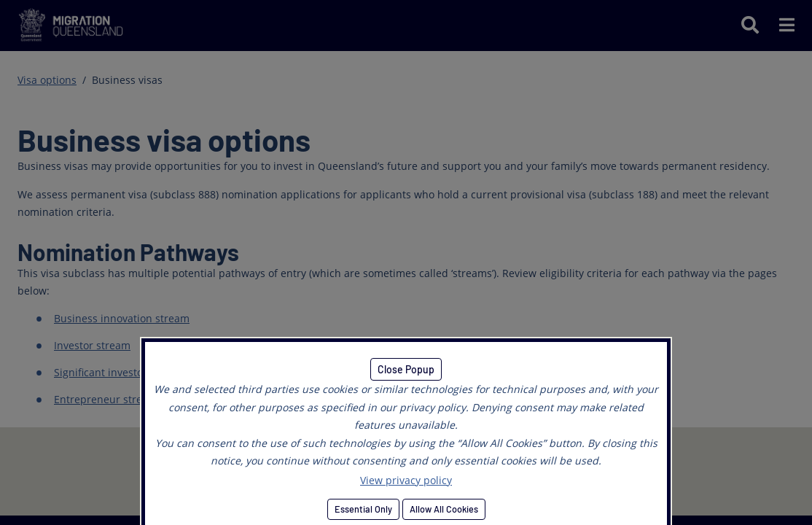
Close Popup (406, 369)
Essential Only (363, 509)
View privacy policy (406, 480)
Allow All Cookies (444, 509)
